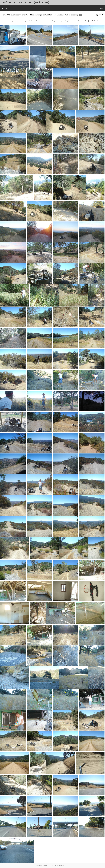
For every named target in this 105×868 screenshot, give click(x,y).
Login (101, 8)
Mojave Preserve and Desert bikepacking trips (26, 15)
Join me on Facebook (58, 866)
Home (4, 15)
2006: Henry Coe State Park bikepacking (62, 15)
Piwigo (45, 866)
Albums (5, 8)
